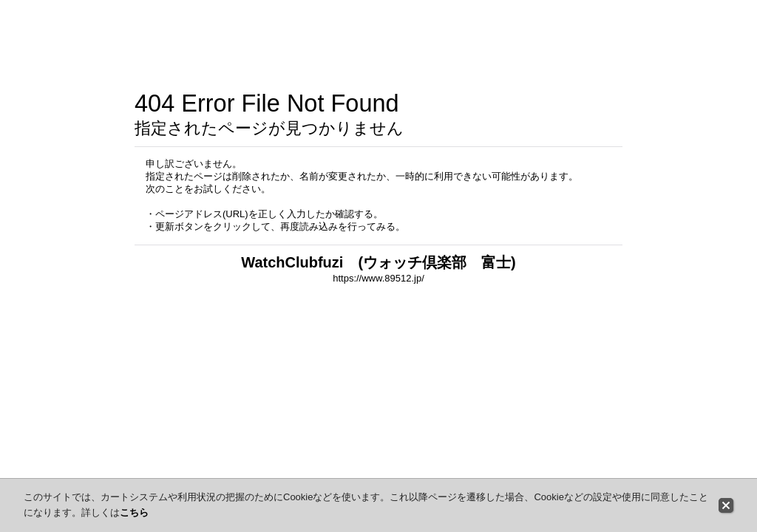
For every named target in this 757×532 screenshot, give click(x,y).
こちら (134, 512)
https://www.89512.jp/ (378, 278)
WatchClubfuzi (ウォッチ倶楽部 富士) (378, 262)
